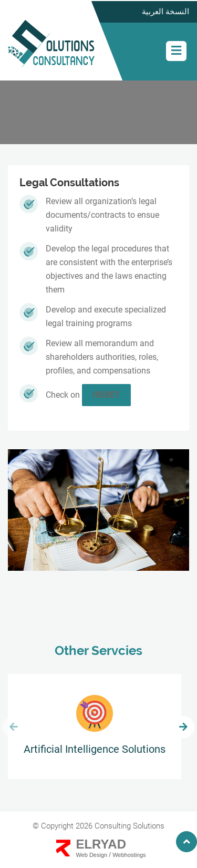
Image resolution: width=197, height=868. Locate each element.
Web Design (91, 855)
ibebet (106, 395)
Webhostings (129, 855)
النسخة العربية (165, 12)
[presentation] (14, 727)
